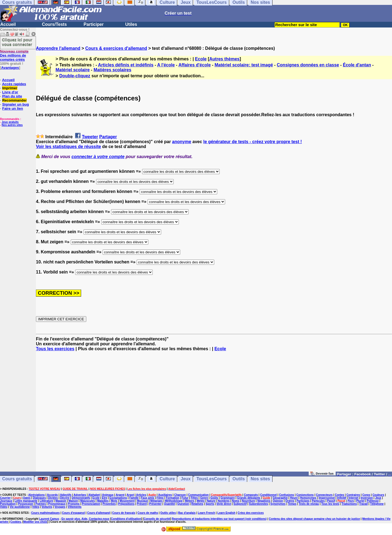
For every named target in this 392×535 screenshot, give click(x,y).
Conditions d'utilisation (126, 519)
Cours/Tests (54, 24)
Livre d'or (10, 92)
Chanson (180, 495)
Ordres (290, 501)
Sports (210, 504)
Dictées (53, 498)
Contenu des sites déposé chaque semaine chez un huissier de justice (315, 519)
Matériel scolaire (73, 70)
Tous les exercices (55, 349)
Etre (104, 498)
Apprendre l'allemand (58, 48)
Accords (52, 495)
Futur (185, 498)
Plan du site (12, 96)
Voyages (60, 507)
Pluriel (360, 501)
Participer (94, 24)
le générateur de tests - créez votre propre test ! (253, 142)
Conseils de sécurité (157, 519)
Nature (211, 501)
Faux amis (148, 498)
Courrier (5, 498)
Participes (303, 501)
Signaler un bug (16, 104)
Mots (114, 501)
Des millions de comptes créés (14, 55)
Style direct (224, 504)
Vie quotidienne (20, 507)
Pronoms (74, 504)
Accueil (8, 24)
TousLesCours (212, 479)
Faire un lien (13, 108)
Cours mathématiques (45, 513)
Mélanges (157, 501)
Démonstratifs (81, 498)
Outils (239, 479)
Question (183, 504)
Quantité (169, 504)
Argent (120, 495)
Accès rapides (14, 84)
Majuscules (88, 501)
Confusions (287, 495)
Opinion (278, 501)
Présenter (155, 504)
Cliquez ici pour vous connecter (17, 42)
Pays (351, 501)
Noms (236, 501)
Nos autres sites (12, 125)
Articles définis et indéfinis (126, 65)
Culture (167, 479)
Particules (318, 501)
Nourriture (248, 501)
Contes (339, 495)
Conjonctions (305, 495)
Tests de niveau (309, 504)
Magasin (61, 501)
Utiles (131, 24)
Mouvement (127, 501)
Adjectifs (66, 495)
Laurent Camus (49, 519)
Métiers (190, 501)
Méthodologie (174, 501)
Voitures (47, 507)
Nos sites (260, 479)
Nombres (224, 501)
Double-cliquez (75, 76)
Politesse (373, 501)
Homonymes (308, 498)
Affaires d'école (195, 65)
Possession (26, 504)
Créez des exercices (251, 513)
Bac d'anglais (187, 513)
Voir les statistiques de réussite (68, 147)
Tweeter (90, 137)
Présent (142, 504)
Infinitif (342, 498)
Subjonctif (240, 504)
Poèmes (41, 504)
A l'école (166, 65)
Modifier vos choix (35, 522)
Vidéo (4, 507)
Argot (130, 495)
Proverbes (109, 504)
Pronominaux (57, 504)
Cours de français (124, 513)
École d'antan (357, 65)
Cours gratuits (17, 479)
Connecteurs (324, 495)
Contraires (353, 495)
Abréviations (37, 495)
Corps (366, 495)
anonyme (182, 142)
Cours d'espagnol (73, 513)
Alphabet (94, 495)
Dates (27, 498)
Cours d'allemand (99, 513)
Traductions (349, 504)
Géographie (280, 498)
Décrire (65, 498)
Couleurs (378, 495)
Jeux (186, 479)
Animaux (108, 495)
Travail (363, 504)
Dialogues (39, 498)
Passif (331, 501)
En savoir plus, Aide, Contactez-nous (85, 519)
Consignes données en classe (308, 65)
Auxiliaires (165, 495)
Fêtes (194, 498)
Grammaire (228, 498)
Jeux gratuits (10, 122)
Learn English (226, 513)
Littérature (46, 501)
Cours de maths (148, 513)
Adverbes (80, 495)
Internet (353, 498)
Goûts (214, 498)
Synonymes (278, 504)
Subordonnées (259, 504)
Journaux (6, 501)
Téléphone (377, 504)
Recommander (14, 100)
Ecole (201, 59)
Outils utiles (168, 513)
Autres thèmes (224, 59)
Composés (251, 495)
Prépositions (126, 504)
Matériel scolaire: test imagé (244, 65)
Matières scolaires (113, 70)
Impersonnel (327, 498)
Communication (198, 495)
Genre (204, 498)
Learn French (206, 513)
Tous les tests (330, 504)
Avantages (10, 68)
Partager (108, 137)
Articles (141, 495)
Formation (173, 498)
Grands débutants (249, 498)
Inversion (367, 498)
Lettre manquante (26, 501)
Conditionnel (269, 495)
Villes (36, 507)
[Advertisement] (214, 414)
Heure (294, 498)
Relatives (197, 504)
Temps (292, 504)
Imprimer (10, 88)
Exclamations (118, 498)
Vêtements (75, 507)
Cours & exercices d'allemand (116, 48)
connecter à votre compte (98, 157)
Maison (73, 501)
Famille (134, 498)
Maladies (103, 501)
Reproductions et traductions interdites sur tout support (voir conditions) (219, 519)
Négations (264, 501)
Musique (143, 501)
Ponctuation (8, 504)
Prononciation (91, 504)
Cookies (16, 522)
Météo (201, 501)
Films (160, 498)
